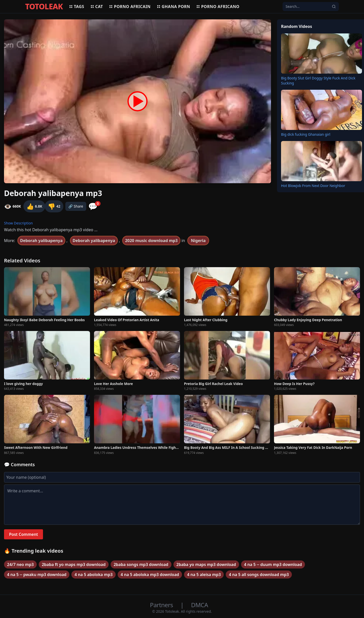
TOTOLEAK (44, 7)
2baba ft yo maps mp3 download (74, 564)
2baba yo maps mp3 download (206, 564)
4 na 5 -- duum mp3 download (273, 564)
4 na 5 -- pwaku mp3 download (37, 575)
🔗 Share (76, 206)
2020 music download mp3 (151, 241)
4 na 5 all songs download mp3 (259, 575)
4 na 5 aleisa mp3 (204, 575)
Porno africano (218, 7)
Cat (97, 7)
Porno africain (130, 7)
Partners (162, 605)
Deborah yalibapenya (41, 241)
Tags (77, 7)
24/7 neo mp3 (20, 564)
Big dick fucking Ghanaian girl (306, 134)
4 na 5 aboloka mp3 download (150, 575)
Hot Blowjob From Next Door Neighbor (313, 186)
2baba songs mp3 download (141, 564)
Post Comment (24, 534)
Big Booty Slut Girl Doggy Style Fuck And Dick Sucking (318, 81)
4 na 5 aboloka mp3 (93, 575)
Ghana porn (173, 7)
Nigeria (198, 241)
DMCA (199, 605)
